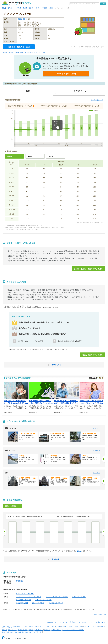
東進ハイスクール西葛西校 (25, 594)
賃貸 (26, 626)
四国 (30, 632)
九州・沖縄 (39, 632)
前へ (5, 532)
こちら (79, 551)
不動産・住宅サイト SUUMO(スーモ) (12, 626)
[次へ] (103, 459)
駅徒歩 (51, 156)
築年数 (30, 156)
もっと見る (97, 428)
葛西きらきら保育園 (79, 597)
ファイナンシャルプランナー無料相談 (73, 630)
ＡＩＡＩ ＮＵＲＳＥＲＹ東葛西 (57, 597)
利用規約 (73, 622)
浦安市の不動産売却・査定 (19, 47)
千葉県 (45, 8)
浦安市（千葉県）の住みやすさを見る (88, 269)
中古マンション (78, 626)
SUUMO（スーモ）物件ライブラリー (17, 3)
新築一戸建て (87, 626)
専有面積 (10, 156)
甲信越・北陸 (17, 632)
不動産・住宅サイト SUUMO (12, 8)
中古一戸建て (95, 626)
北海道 (4, 632)
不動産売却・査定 (23, 630)
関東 (11, 632)
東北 (8, 632)
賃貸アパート (42, 626)
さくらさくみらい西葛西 (43, 600)
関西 (27, 632)
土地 (101, 626)
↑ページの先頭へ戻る (100, 615)
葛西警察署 (20, 581)
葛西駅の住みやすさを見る (93, 355)
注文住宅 (4, 630)
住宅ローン (47, 630)
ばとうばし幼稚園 (38, 603)
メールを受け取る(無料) (66, 74)
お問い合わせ (101, 622)
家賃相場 (58, 626)
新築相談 (31, 630)
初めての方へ (51, 622)
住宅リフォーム (12, 630)
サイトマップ (63, 622)
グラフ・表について (97, 100)
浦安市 (51, 8)
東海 (23, 632)
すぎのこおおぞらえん (56, 603)
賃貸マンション (33, 626)
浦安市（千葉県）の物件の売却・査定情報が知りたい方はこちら (24, 52)
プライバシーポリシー (86, 622)
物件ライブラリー (56, 630)
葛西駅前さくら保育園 (23, 600)
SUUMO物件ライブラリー (32, 8)
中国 (34, 632)
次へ (103, 532)
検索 (104, 4)
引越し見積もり (39, 630)
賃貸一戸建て (51, 626)
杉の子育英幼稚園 (22, 603)
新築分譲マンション (67, 626)
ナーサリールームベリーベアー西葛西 (29, 597)
